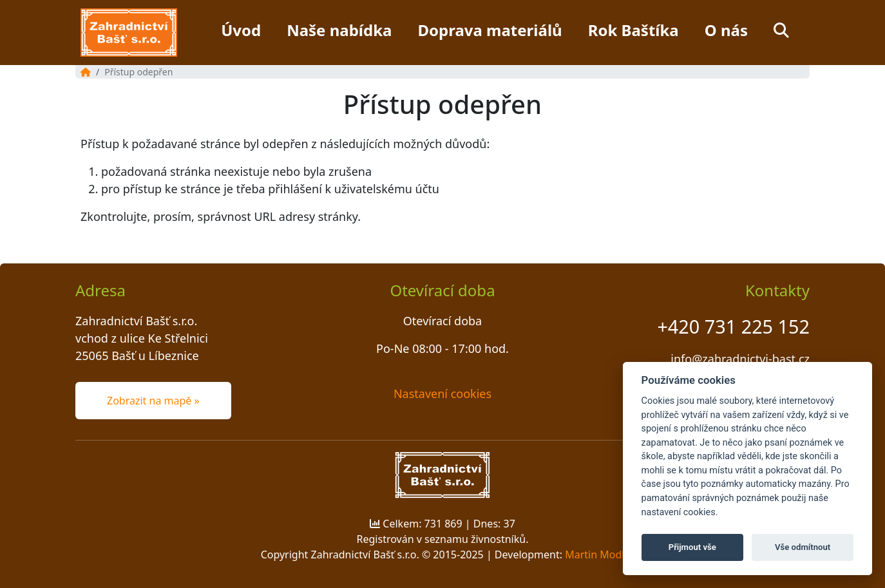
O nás (726, 30)
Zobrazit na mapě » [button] (153, 401)
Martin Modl (595, 555)
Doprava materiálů (490, 30)
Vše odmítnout (803, 547)
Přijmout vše (692, 547)
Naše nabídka (339, 30)
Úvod (241, 30)
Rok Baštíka (633, 30)
